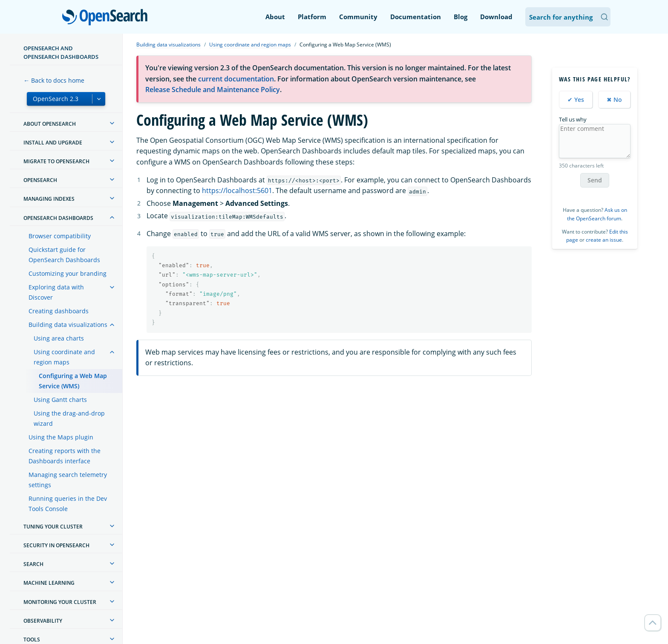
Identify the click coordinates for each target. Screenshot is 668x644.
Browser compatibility (60, 236)
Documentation (416, 17)
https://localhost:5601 (237, 191)
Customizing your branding (68, 273)
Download (496, 17)
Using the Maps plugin (61, 437)
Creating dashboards (59, 311)
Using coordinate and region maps (64, 357)
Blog (461, 17)
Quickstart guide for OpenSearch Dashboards (64, 255)
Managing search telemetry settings (68, 480)
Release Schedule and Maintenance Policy (213, 90)
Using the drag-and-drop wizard (69, 418)
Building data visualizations (68, 325)
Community (358, 17)
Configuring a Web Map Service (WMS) (73, 381)
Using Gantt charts (60, 400)
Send (595, 180)
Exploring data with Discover (56, 292)
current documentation (236, 79)
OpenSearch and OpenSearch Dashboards (61, 52)
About (275, 17)
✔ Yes (576, 100)
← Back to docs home (54, 80)
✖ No (614, 100)
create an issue (604, 240)
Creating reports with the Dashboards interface (65, 456)
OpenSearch (107, 18)
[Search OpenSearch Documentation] (568, 17)
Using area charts (59, 338)
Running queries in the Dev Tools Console (68, 504)
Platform (312, 17)
